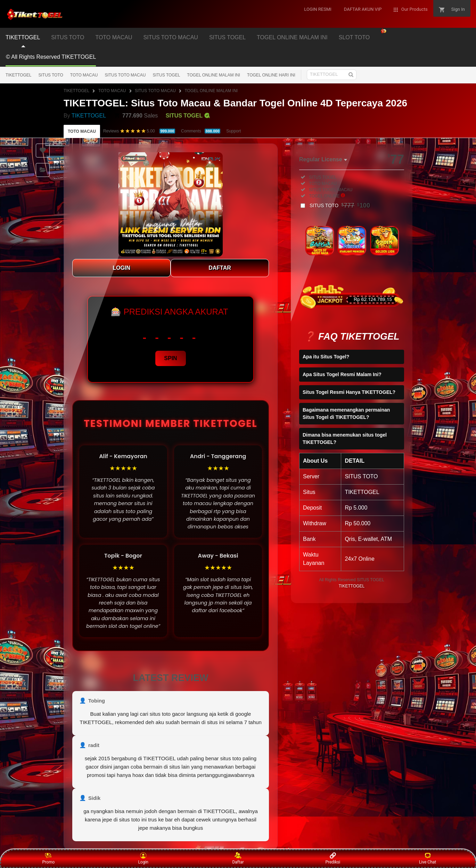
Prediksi (333, 858)
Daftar (238, 858)
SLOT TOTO (354, 37)
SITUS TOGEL (227, 37)
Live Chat (428, 858)
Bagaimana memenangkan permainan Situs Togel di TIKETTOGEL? (346, 413)
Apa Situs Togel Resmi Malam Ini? (342, 374)
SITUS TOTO (68, 37)
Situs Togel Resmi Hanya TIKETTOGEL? (349, 392)
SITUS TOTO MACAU (171, 37)
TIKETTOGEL (23, 37)
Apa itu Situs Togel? (326, 357)
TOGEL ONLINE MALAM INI (292, 37)
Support (233, 131)
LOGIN (121, 268)
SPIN (170, 358)
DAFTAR (220, 268)
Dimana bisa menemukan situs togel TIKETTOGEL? (345, 439)
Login (143, 858)
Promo (49, 858)
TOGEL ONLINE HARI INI (271, 75)
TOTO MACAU (114, 37)
